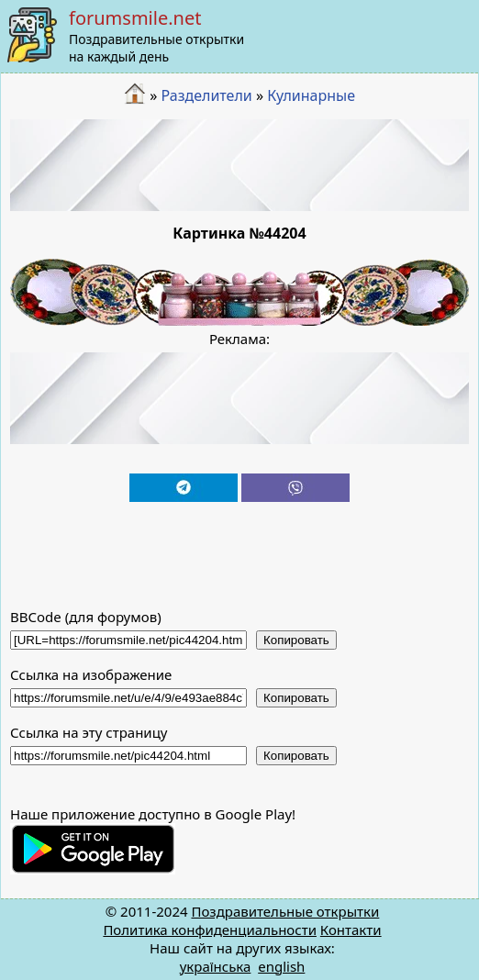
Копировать (296, 640)
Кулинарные (311, 95)
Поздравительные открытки (285, 911)
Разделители (206, 95)
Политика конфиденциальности (210, 930)
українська (216, 966)
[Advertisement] (240, 165)
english (281, 966)
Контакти (351, 930)
